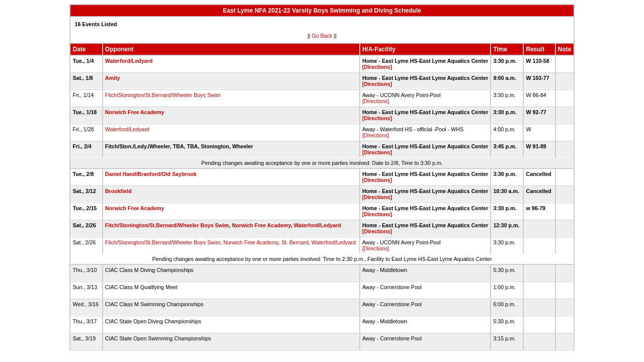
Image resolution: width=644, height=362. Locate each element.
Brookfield (118, 191)
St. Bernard (295, 242)
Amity (113, 78)
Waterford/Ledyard (129, 61)
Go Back (322, 36)
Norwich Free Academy (135, 112)
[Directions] (377, 67)
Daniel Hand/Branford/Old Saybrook (151, 174)
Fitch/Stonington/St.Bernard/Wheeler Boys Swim (163, 95)
